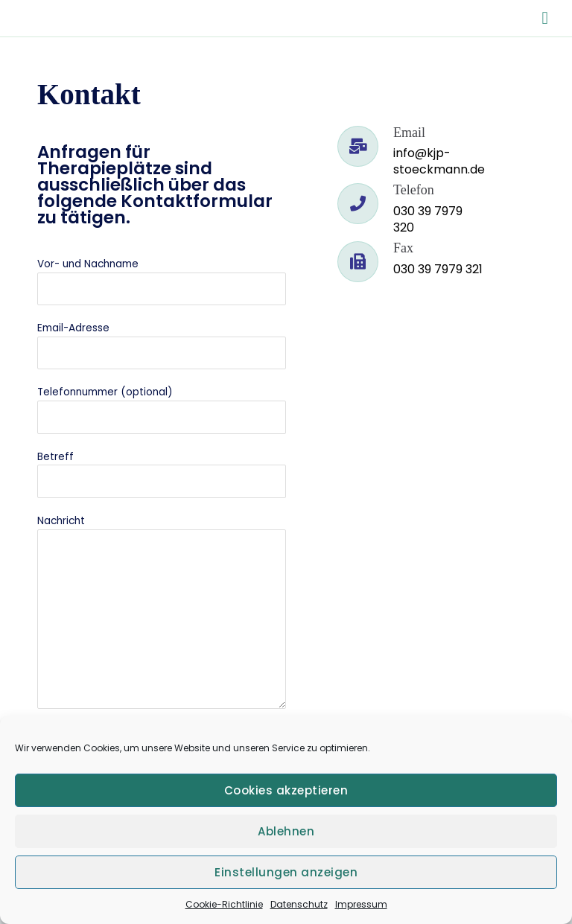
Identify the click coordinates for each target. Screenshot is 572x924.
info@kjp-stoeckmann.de (439, 161)
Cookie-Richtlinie (224, 904)
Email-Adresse (162, 345)
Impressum (361, 904)
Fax (403, 248)
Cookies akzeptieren (286, 790)
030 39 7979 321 (438, 269)
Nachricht (162, 614)
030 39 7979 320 (428, 219)
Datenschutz (299, 904)
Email (409, 133)
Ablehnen (286, 831)
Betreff (162, 474)
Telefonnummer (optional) (162, 409)
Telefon (414, 190)
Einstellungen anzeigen (286, 872)
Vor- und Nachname (162, 281)
